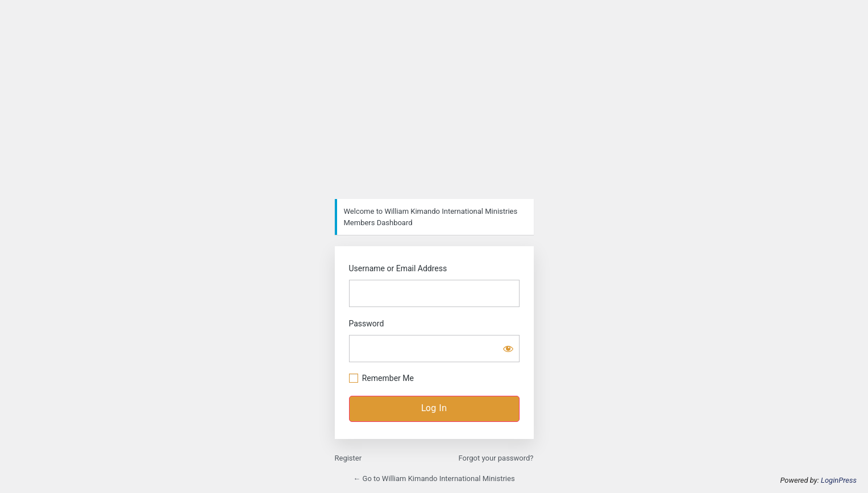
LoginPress (839, 480)
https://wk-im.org (434, 104)
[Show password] (508, 349)
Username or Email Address (398, 268)
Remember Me (388, 378)
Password (367, 324)
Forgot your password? (496, 458)
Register (348, 458)
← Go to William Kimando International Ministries (434, 478)
